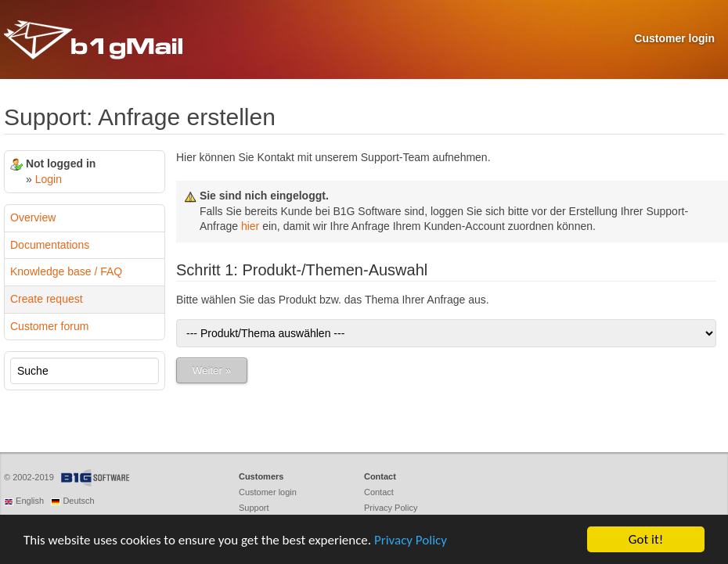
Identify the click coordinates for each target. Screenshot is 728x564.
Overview (33, 217)
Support (254, 508)
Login (49, 179)
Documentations (50, 245)
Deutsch (78, 501)
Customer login (674, 38)
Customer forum (49, 326)
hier (250, 226)
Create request (47, 299)
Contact (379, 492)
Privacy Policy (411, 540)
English (30, 501)
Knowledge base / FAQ (66, 271)
